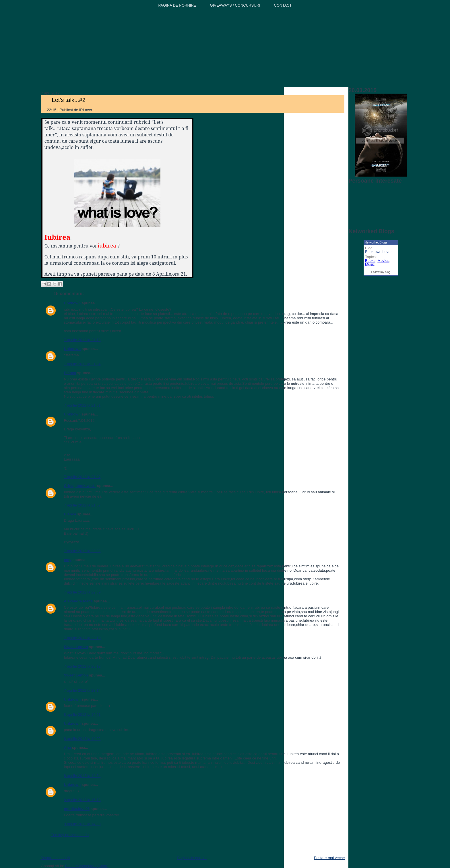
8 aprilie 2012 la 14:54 (82, 776)
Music (370, 264)
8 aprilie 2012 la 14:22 (82, 739)
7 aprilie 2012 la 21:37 (82, 477)
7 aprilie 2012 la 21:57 (82, 505)
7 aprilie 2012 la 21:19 (82, 340)
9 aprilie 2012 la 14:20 (82, 824)
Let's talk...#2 (69, 100)
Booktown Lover (378, 252)
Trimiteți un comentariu (70, 835)
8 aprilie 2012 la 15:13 (82, 800)
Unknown (72, 303)
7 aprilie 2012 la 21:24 (82, 364)
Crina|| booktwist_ (80, 486)
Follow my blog (381, 272)
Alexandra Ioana (78, 601)
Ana (68, 748)
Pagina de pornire (192, 858)
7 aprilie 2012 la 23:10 (82, 638)
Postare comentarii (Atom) (87, 866)
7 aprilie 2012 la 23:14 (82, 690)
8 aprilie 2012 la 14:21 (82, 715)
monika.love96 (77, 809)
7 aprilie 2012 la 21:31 (82, 405)
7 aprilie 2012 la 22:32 (82, 551)
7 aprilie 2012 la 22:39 (82, 592)
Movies (383, 261)
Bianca (70, 373)
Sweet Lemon (76, 647)
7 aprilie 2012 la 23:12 (82, 666)
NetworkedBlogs (376, 242)
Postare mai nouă (55, 858)
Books (370, 261)
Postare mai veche (329, 858)
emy (68, 560)
